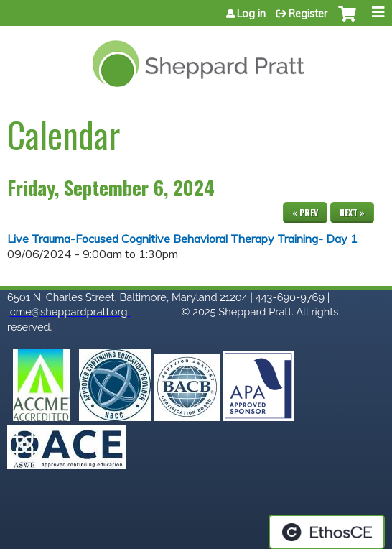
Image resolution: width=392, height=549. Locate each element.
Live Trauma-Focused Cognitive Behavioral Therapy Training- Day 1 (182, 239)
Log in (251, 14)
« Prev (305, 212)
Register (308, 14)
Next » (352, 212)
